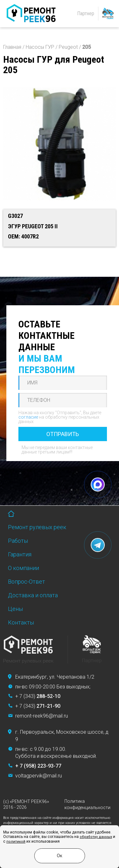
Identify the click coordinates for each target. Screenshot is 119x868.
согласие (28, 417)
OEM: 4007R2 (23, 236)
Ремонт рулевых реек (37, 527)
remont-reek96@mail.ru (42, 716)
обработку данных (96, 837)
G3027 (15, 216)
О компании (23, 568)
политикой (16, 842)
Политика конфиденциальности (87, 804)
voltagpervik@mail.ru (39, 776)
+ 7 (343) (38, 696)
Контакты (21, 622)
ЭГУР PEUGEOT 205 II (33, 226)
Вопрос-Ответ (26, 582)
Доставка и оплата (33, 595)
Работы (18, 541)
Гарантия (20, 554)
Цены (15, 609)
